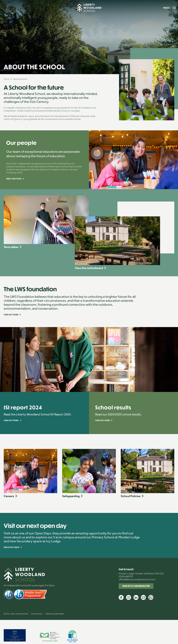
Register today (12, 547)
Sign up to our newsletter (136, 586)
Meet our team (14, 179)
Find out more (11, 315)
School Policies (37, 614)
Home (6, 79)
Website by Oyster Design (55, 614)
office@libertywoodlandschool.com (137, 579)
